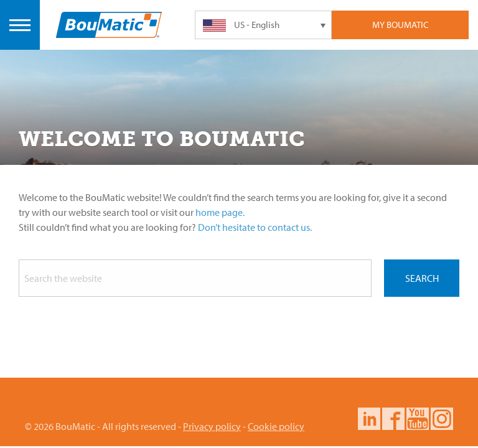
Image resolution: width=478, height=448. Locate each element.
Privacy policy (212, 426)
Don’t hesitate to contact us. (255, 227)
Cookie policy (276, 426)
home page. (220, 212)
